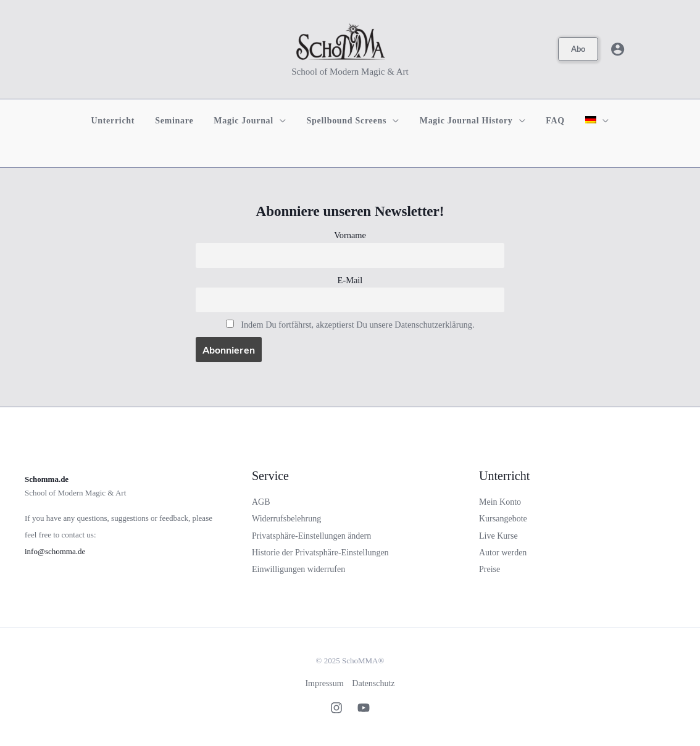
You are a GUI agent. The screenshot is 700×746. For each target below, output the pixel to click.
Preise (490, 569)
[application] (283, 121)
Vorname (350, 235)
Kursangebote (503, 519)
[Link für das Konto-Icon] (618, 49)
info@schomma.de (55, 551)
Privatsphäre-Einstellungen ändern (311, 536)
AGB (261, 502)
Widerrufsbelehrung (286, 519)
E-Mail (350, 280)
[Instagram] (336, 708)
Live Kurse (498, 536)
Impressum (324, 683)
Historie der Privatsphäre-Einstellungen (320, 553)
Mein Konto (500, 502)
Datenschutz (374, 683)
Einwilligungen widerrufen (298, 569)
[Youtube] (364, 708)
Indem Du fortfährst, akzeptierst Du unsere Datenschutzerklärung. (357, 325)
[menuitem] (588, 121)
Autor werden (503, 553)
